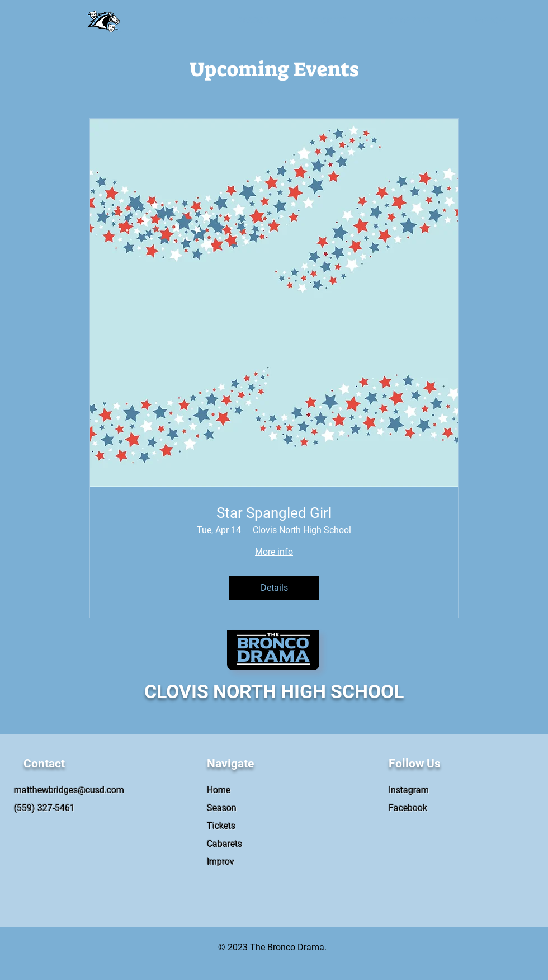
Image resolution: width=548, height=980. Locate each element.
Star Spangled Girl (274, 513)
